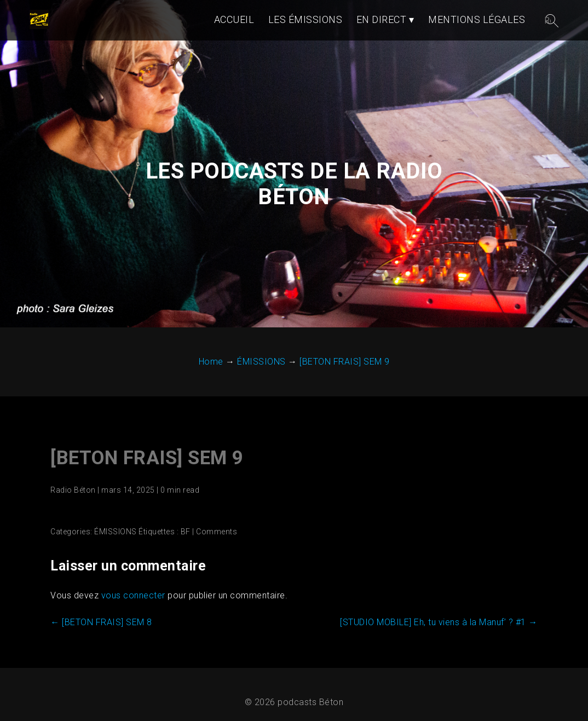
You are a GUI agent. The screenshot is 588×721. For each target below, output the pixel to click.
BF (186, 532)
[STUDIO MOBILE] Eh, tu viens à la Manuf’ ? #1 (439, 622)
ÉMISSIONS (116, 532)
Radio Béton (73, 490)
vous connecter (133, 595)
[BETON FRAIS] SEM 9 (147, 458)
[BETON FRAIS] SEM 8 (101, 622)
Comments (217, 532)
